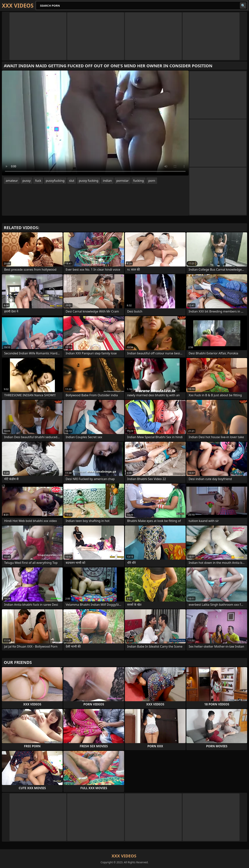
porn (152, 181)
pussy (26, 181)
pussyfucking (55, 181)
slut (72, 181)
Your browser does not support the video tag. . (95, 123)
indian (107, 181)
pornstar (123, 181)
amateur (12, 181)
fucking (138, 181)
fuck (38, 181)
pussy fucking (89, 181)
